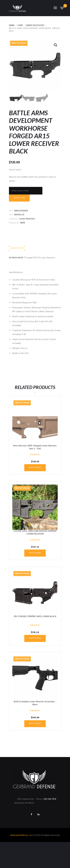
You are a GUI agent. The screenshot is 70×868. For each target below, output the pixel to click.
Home (12, 26)
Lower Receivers (35, 26)
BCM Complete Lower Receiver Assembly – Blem (35, 703)
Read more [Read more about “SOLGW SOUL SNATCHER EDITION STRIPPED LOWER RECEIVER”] (35, 553)
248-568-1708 (50, 799)
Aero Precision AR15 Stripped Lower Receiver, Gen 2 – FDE (35, 447)
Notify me (19, 198)
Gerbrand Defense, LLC (21, 835)
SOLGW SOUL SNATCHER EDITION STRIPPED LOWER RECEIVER (35, 533)
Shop (20, 26)
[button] (56, 45)
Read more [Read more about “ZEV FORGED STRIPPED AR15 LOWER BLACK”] (35, 638)
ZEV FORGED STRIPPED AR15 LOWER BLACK (35, 617)
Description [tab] (17, 248)
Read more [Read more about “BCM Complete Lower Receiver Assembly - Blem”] (35, 724)
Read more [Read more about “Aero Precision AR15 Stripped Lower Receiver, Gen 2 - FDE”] (35, 468)
